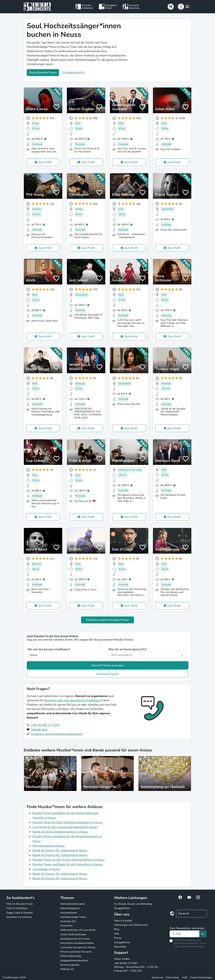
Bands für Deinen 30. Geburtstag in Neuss (60, 874)
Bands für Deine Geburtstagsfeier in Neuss (60, 832)
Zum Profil (45, 162)
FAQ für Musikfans (17, 908)
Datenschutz (173, 977)
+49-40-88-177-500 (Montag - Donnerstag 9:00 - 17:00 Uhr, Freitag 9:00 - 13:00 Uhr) (136, 967)
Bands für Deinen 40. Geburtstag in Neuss (60, 878)
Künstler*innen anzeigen (107, 665)
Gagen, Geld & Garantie (20, 913)
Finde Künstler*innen (43, 73)
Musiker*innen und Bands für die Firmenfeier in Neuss (68, 864)
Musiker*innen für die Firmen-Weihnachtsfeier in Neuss (69, 860)
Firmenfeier (67, 926)
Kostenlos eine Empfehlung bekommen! (57, 734)
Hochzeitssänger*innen (73, 917)
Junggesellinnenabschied (74, 961)
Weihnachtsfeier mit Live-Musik (78, 930)
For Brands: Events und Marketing (133, 904)
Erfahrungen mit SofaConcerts (131, 925)
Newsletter (120, 947)
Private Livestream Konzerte (76, 952)
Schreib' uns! (39, 730)
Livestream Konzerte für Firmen (78, 947)
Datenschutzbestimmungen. (189, 946)
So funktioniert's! (74, 72)
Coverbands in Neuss (46, 869)
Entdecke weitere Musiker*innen (107, 620)
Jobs (117, 934)
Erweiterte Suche (107, 674)
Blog (117, 929)
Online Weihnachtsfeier (73, 934)
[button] (184, 7)
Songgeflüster (122, 908)
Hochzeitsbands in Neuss (49, 846)
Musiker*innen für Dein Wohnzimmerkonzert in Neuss (68, 822)
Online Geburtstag (71, 956)
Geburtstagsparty (70, 908)
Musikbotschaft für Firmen (75, 939)
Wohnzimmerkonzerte (72, 904)
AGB (185, 977)
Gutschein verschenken (19, 917)
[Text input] (185, 934)
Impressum (157, 977)
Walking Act (67, 969)
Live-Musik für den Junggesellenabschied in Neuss (65, 827)
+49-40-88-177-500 (45, 725)
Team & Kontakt (123, 921)
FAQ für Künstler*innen (20, 904)
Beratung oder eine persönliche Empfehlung (73, 700)
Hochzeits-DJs (68, 921)
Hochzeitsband (68, 913)
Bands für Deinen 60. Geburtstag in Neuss (60, 855)
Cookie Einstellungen (201, 977)
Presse (118, 938)
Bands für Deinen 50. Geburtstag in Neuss (60, 850)
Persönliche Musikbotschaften (77, 943)
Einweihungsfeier (70, 965)
